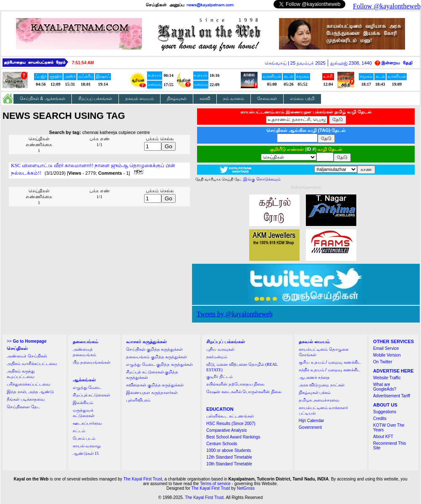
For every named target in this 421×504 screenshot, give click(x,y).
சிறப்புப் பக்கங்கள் (95, 98)
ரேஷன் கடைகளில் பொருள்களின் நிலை (244, 392)
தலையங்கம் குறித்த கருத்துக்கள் (157, 357)
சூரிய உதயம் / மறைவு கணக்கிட (330, 362)
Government (310, 427)
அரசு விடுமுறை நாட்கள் (322, 385)
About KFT (383, 437)
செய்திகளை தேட (24, 407)
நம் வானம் (234, 98)
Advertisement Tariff (392, 396)
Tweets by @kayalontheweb (235, 314)
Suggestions (385, 412)
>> (26, 341)
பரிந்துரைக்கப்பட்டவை (29, 384)
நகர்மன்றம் (217, 357)
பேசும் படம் (84, 438)
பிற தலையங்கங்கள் (92, 362)
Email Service (386, 348)
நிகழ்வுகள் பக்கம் (315, 392)
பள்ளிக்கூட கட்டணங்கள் (230, 416)
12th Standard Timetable (229, 457)
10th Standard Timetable (229, 464)
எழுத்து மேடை (87, 387)
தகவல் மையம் (139, 98)
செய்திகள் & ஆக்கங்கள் (42, 98)
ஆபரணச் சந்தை (314, 377)
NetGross (246, 488)
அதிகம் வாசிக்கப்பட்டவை (32, 364)
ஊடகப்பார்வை (87, 423)
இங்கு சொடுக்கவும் (262, 179)
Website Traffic (387, 378)
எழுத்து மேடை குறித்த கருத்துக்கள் (159, 364)
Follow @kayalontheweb (387, 6)
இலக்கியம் (83, 403)
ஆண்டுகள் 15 (86, 453)
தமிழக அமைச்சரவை (319, 400)
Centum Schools (222, 444)
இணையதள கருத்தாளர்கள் (152, 392)
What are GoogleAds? (385, 387)
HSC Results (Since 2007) (231, 424)
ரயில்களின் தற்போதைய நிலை (235, 384)
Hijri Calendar (312, 421)
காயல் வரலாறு (87, 446)
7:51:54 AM (83, 63)
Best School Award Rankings (233, 437)
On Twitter (383, 362)
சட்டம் (79, 431)
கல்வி (205, 98)
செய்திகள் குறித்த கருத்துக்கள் (154, 349)
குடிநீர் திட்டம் (220, 377)
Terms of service (215, 484)
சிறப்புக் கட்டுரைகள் (92, 395)
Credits (380, 419)
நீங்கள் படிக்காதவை (26, 399)
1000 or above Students (229, 450)
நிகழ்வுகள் (177, 98)
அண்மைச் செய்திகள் (27, 356)
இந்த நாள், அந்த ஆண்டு (30, 392)
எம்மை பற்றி (302, 98)
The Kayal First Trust (142, 479)
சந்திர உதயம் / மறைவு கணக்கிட (330, 370)
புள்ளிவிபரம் (138, 400)
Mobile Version (387, 355)
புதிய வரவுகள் (220, 349)
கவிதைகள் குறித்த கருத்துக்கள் (155, 385)
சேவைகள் (267, 98)
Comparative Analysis (226, 430)
